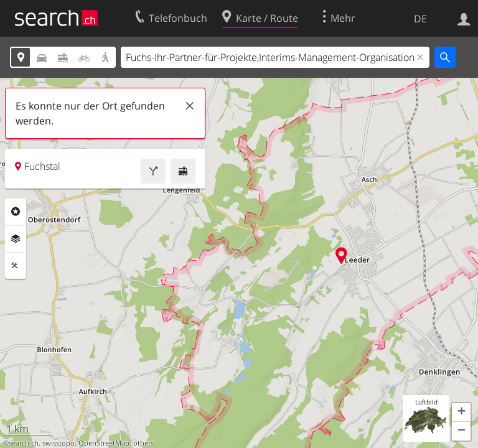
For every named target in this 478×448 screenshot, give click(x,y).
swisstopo (59, 443)
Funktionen (16, 266)
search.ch (24, 443)
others (143, 443)
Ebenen (16, 239)
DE (420, 19)
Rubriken (16, 212)
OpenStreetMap (104, 443)
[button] (461, 413)
